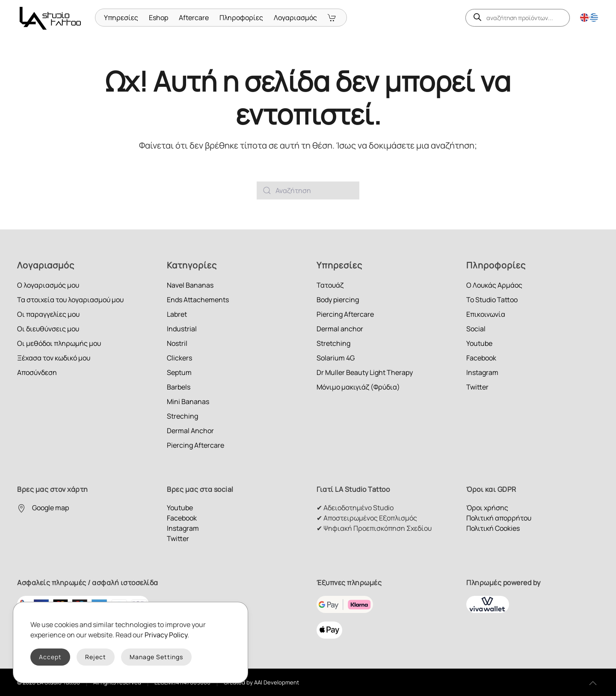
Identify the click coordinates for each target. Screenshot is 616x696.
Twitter (477, 387)
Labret (177, 314)
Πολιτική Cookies (493, 528)
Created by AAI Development (261, 682)
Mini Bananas (188, 402)
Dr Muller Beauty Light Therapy (365, 372)
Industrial (182, 329)
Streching (182, 416)
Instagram (482, 372)
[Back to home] (52, 18)
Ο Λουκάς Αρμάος (494, 285)
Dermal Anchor (190, 431)
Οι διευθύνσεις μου (48, 329)
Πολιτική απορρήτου (499, 518)
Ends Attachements (198, 300)
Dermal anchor (340, 329)
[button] (593, 683)
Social (476, 329)
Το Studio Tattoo (492, 300)
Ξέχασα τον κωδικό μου (54, 358)
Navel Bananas (190, 285)
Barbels (179, 387)
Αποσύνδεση (37, 372)
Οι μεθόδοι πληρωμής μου (59, 343)
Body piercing (338, 300)
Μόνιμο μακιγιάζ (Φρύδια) (358, 387)
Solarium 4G (336, 358)
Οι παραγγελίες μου (48, 314)
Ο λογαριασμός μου (48, 285)
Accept (50, 657)
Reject (96, 657)
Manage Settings (156, 657)
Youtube (479, 343)
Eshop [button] (158, 18)
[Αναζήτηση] (308, 190)
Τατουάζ (330, 285)
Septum (179, 372)
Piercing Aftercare (195, 445)
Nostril (177, 343)
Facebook (481, 358)
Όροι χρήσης (487, 508)
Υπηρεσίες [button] (121, 18)
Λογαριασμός (295, 18)
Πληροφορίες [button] (241, 18)
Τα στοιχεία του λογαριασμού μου (70, 300)
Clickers (179, 358)
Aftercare (194, 18)
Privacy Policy (166, 635)
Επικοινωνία (486, 314)
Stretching (333, 343)
